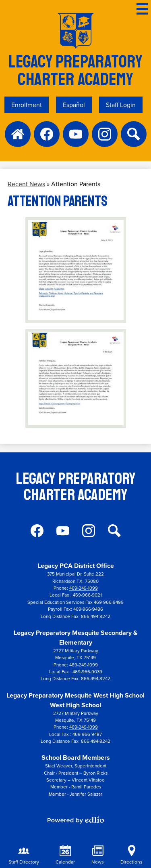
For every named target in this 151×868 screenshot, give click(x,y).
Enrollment (27, 105)
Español (74, 105)
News (98, 855)
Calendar (65, 855)
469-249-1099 (84, 588)
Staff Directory (24, 855)
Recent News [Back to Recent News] (26, 184)
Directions (131, 855)
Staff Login (121, 105)
